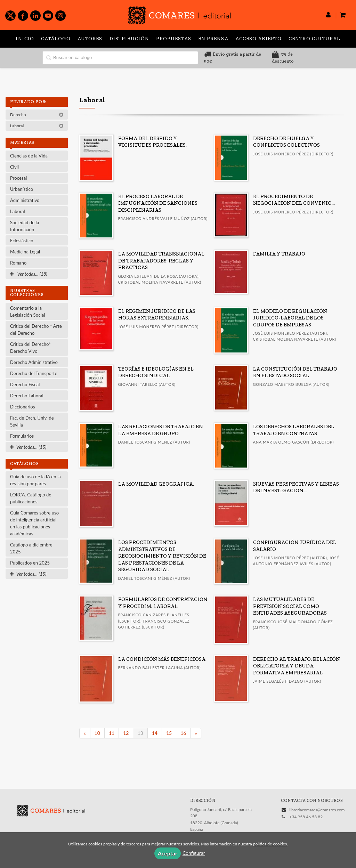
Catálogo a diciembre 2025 (31, 548)
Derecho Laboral (27, 396)
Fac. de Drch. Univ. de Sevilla (32, 421)
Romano (18, 263)
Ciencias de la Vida (29, 156)
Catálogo (56, 39)
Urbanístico (22, 189)
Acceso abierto (258, 39)
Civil (14, 167)
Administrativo (25, 200)
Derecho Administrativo (34, 362)
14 (155, 733)
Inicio (25, 39)
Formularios (22, 436)
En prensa (213, 39)
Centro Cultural (314, 39)
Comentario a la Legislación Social (27, 311)
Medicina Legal (25, 252)
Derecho (37, 115)
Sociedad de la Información (25, 226)
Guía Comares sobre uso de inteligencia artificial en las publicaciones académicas (34, 523)
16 (183, 733)
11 (112, 733)
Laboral (37, 126)
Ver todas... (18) (29, 274)
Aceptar (168, 853)
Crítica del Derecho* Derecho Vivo (30, 348)
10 (97, 733)
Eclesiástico (22, 241)
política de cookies (270, 844)
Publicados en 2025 (30, 563)
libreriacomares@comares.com (317, 810)
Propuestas (174, 39)
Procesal (18, 178)
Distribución (129, 39)
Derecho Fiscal (25, 384)
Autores (90, 39)
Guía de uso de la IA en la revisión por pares (35, 480)
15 (169, 733)
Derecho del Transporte (34, 373)
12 (126, 733)
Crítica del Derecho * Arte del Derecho (36, 330)
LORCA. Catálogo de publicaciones (31, 498)
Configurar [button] (194, 853)
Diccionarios (22, 407)
